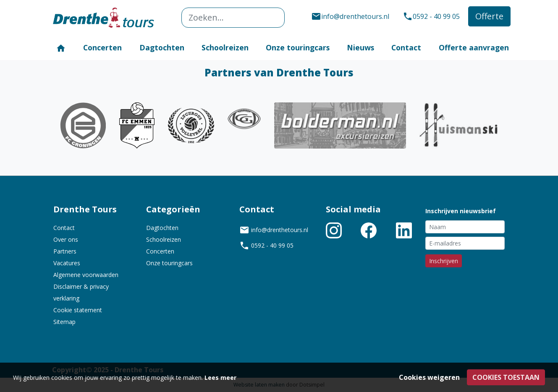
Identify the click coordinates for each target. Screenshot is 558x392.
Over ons (66, 239)
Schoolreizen (225, 47)
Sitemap (64, 322)
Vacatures (67, 263)
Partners (65, 251)
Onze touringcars (298, 47)
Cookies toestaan (506, 377)
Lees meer (220, 378)
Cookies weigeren (429, 377)
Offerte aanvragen (474, 47)
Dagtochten (162, 47)
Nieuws (360, 47)
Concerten (102, 47)
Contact (406, 47)
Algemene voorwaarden (86, 275)
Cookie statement (78, 310)
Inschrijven (444, 261)
